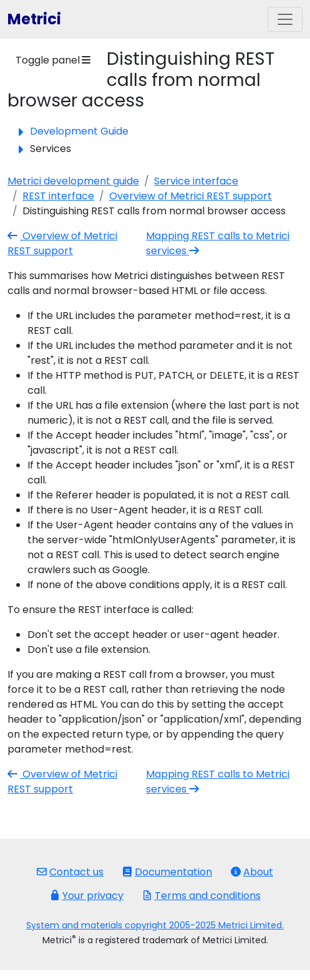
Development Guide (79, 131)
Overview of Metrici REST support (191, 196)
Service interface (196, 181)
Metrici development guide (73, 181)
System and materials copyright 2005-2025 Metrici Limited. (155, 925)
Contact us (70, 872)
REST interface (58, 196)
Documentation (167, 872)
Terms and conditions (201, 896)
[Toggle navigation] (285, 19)
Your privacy (87, 896)
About (252, 872)
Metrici (34, 19)
